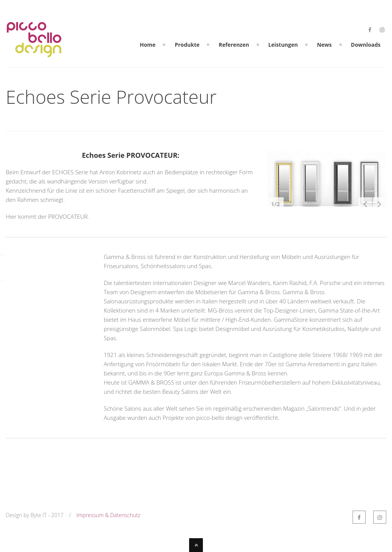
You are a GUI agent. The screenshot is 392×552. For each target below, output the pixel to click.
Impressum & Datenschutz (109, 515)
